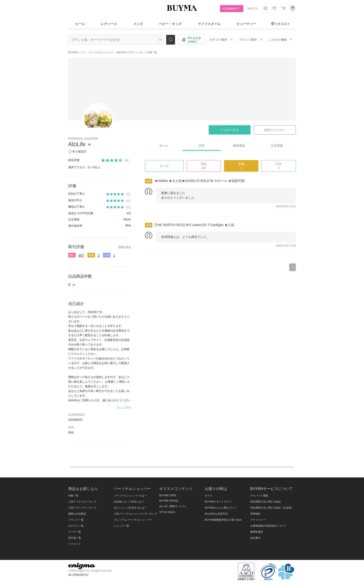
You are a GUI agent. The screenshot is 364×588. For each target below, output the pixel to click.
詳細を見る (125, 247)
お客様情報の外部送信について (268, 526)
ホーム (164, 146)
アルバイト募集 (259, 496)
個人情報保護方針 (78, 575)
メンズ (138, 24)
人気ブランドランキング (82, 508)
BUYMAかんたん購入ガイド (221, 508)
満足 (72, 255)
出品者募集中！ (232, 9)
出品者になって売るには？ (129, 502)
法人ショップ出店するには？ (130, 508)
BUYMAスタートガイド (218, 502)
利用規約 (255, 514)
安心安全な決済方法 (216, 514)
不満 (107, 255)
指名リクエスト (275, 130)
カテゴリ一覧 (76, 526)
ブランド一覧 (76, 520)
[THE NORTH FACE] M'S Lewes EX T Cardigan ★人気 (194, 225)
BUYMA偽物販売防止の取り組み (223, 520)
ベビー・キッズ (170, 24)
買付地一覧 (75, 538)
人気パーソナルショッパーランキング (135, 514)
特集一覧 (73, 496)
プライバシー (258, 520)
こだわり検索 (281, 40)
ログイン (253, 8)
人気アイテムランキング (82, 502)
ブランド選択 (251, 40)
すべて (164, 166)
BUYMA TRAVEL (169, 501)
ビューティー (247, 24)
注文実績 (277, 146)
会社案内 (255, 538)
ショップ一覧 (121, 526)
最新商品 (239, 146)
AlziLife (77, 144)
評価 (201, 146)
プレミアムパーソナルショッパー (133, 520)
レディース (109, 24)
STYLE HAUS (167, 512)
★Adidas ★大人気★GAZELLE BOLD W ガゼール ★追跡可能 (200, 181)
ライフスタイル (209, 24)
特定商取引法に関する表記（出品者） (272, 508)
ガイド (209, 496)
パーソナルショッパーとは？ (130, 496)
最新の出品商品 (77, 514)
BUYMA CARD (168, 495)
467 (81, 255)
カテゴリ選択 (221, 40)
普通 (91, 255)
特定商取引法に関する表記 (266, 502)
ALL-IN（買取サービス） (173, 506)
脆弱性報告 (257, 532)
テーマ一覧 (75, 532)
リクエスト (281, 24)
